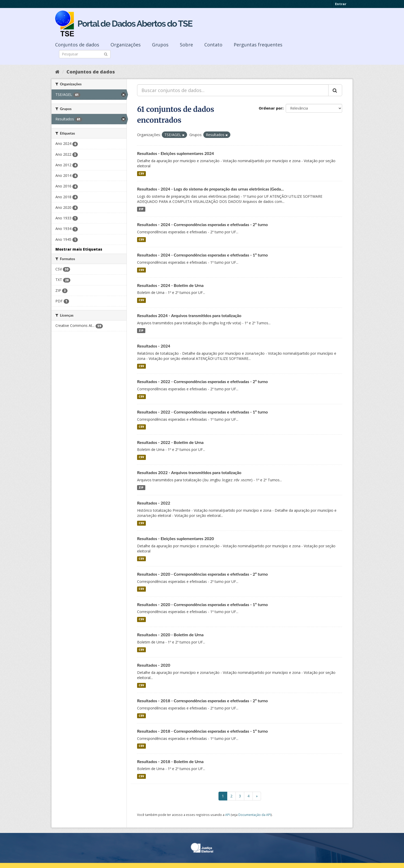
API (228, 815)
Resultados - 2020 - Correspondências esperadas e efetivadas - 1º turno (203, 604)
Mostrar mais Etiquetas (79, 249)
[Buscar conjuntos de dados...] (233, 90)
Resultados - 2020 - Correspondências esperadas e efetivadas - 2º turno (203, 574)
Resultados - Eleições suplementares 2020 (175, 538)
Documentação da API (255, 815)
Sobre (186, 45)
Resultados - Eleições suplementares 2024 (175, 153)
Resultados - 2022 (154, 503)
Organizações (126, 45)
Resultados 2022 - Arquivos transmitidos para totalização (189, 472)
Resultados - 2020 (154, 665)
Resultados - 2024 (154, 346)
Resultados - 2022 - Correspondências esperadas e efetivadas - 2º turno (203, 381)
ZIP (141, 209)
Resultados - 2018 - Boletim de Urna (170, 761)
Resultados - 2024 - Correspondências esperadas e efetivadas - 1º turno (203, 255)
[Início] (57, 72)
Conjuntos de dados (77, 45)
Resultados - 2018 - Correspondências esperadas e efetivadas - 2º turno (203, 701)
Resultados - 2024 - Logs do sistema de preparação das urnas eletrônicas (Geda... (210, 189)
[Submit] (106, 54)
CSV (141, 173)
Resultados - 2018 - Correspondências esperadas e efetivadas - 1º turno (203, 731)
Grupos (160, 45)
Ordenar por (271, 108)
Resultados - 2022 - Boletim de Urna (170, 442)
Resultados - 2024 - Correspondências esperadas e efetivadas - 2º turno (203, 224)
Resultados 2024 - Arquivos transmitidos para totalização (189, 315)
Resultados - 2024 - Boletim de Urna (170, 285)
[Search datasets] (85, 54)
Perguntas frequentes (258, 45)
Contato (213, 45)
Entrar (341, 4)
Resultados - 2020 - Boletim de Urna (170, 635)
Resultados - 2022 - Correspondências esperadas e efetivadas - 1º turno (203, 412)
